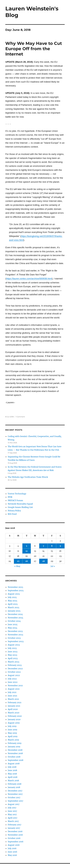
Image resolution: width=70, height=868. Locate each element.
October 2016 (14, 838)
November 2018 (15, 753)
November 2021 (15, 685)
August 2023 (14, 645)
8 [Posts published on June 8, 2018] (52, 546)
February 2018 (15, 784)
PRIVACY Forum (15, 500)
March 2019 (13, 740)
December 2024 (15, 614)
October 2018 (14, 757)
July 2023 (12, 648)
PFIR (10, 497)
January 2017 (14, 828)
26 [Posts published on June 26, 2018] (27, 561)
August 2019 (14, 723)
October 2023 (14, 638)
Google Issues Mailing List (20, 507)
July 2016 (12, 848)
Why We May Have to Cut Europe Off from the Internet (34, 49)
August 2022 (14, 675)
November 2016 (15, 835)
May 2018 (12, 774)
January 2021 (14, 706)
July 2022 (12, 679)
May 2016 (12, 855)
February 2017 (14, 825)
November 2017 (15, 794)
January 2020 (14, 719)
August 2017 (14, 804)
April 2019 (13, 736)
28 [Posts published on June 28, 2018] (43, 561)
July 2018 (12, 767)
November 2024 (15, 618)
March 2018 (13, 780)
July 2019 (12, 726)
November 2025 (15, 587)
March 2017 (13, 821)
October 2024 (14, 621)
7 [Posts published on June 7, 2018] (43, 546)
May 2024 (12, 628)
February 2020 (15, 716)
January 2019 (14, 747)
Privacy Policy (14, 511)
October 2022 (14, 672)
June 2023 (13, 652)
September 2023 (16, 641)
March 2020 (14, 713)
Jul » (53, 566)
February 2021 (15, 702)
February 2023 (15, 665)
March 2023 (13, 662)
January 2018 (14, 787)
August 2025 (14, 594)
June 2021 (12, 696)
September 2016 (16, 842)
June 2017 (12, 811)
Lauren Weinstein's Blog (32, 12)
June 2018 (12, 770)
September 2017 (15, 801)
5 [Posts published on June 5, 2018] (27, 546)
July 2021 (12, 692)
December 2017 (15, 791)
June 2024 (13, 624)
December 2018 (15, 750)
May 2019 (12, 733)
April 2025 (13, 604)
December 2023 (15, 631)
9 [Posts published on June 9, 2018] (60, 546)
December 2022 (15, 669)
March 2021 (13, 699)
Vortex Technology (17, 494)
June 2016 (12, 852)
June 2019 (12, 730)
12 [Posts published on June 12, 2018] (27, 551)
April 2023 (13, 658)
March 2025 (14, 607)
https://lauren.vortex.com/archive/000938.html (29, 279)
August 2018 (14, 764)
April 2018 (13, 777)
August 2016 (14, 845)
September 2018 (16, 760)
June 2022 (13, 682)
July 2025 (12, 597)
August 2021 (14, 689)
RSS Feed (12, 514)
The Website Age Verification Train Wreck (28, 477)
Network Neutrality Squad (20, 504)
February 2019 (15, 743)
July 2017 (12, 808)
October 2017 (14, 797)
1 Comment (20, 417)
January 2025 (14, 611)
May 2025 (12, 601)
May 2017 (12, 814)
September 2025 (16, 590)
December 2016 (15, 831)
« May (17, 566)
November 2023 (15, 635)
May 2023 (12, 655)
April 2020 (13, 709)
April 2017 (12, 818)
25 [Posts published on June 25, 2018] (18, 561)
